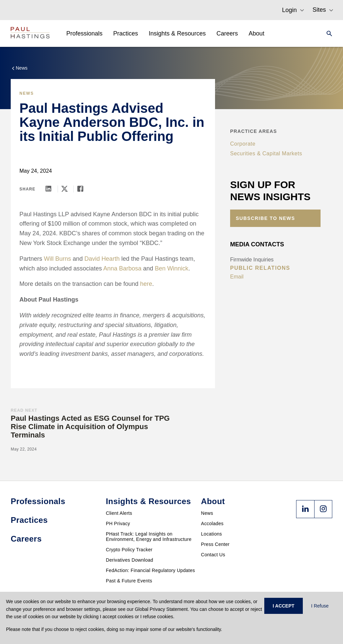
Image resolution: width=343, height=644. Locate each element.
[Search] (327, 33)
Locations (212, 534)
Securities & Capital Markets (266, 153)
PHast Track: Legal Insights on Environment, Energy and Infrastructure (149, 537)
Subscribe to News (265, 218)
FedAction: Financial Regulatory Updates (150, 570)
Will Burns (57, 259)
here (146, 284)
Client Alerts (119, 513)
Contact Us (213, 555)
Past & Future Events (129, 581)
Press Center (215, 544)
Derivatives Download (129, 560)
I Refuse (320, 606)
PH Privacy (118, 524)
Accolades (212, 524)
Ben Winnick (171, 268)
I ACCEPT (284, 606)
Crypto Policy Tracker (129, 550)
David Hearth (102, 259)
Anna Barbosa (122, 268)
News (207, 513)
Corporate (243, 144)
